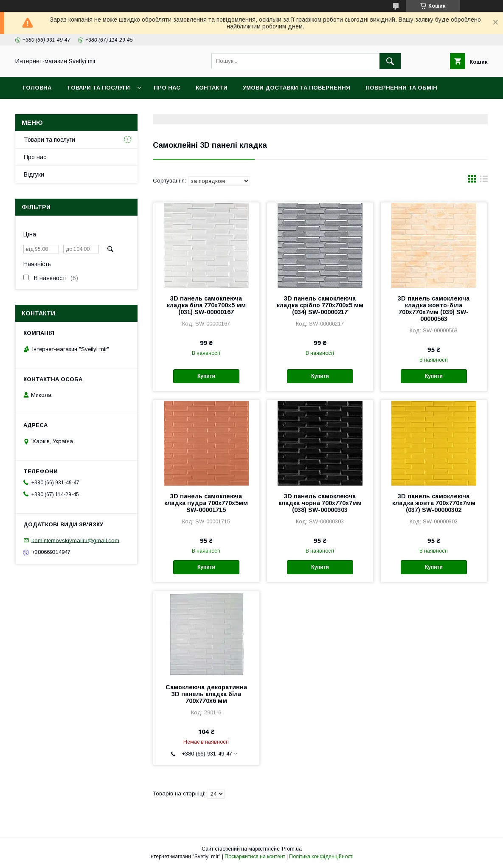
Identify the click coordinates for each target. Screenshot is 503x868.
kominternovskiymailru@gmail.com (75, 540)
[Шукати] (390, 61)
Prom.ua (292, 849)
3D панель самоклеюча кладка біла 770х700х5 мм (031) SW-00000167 (206, 305)
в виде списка (484, 181)
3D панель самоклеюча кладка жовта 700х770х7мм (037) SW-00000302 (434, 503)
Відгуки (34, 174)
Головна (37, 88)
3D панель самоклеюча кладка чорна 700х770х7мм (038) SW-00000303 (320, 503)
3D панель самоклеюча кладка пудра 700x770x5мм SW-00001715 (206, 503)
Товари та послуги (98, 88)
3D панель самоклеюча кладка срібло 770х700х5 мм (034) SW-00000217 (320, 305)
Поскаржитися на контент (255, 857)
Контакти (212, 88)
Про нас (167, 88)
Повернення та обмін (401, 88)
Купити (206, 376)
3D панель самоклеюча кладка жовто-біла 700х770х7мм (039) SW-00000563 (434, 309)
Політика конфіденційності (321, 857)
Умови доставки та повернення (296, 88)
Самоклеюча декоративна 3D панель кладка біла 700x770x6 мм (206, 694)
